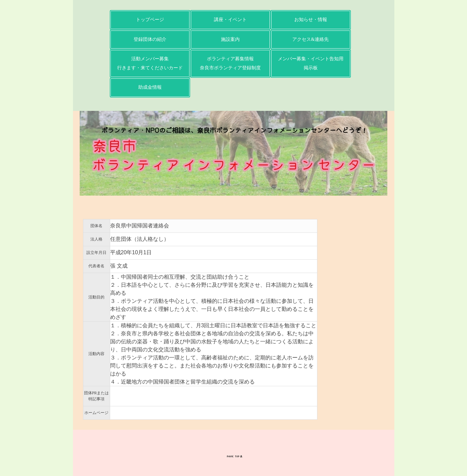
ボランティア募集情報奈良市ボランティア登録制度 (230, 63)
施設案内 (230, 39)
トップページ (150, 20)
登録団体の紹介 (150, 39)
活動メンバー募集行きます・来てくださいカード (150, 63)
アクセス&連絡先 (310, 39)
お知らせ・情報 (311, 20)
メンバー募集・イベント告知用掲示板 (311, 63)
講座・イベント (230, 20)
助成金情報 (150, 87)
